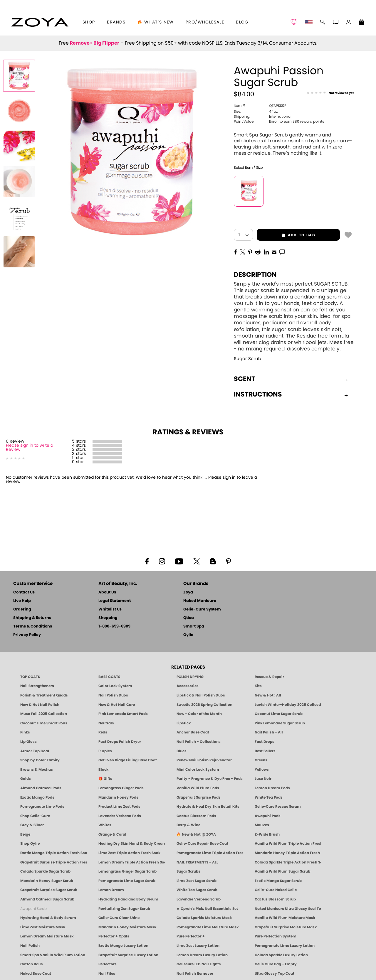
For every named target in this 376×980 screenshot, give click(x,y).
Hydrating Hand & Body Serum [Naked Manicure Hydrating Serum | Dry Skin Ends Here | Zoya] (48, 918)
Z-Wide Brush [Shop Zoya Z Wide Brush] (267, 834)
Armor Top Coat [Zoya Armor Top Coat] (35, 751)
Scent (291, 379)
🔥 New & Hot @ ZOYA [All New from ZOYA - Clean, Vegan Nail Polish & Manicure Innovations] (196, 834)
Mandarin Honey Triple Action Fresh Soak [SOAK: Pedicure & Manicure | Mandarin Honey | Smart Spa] (288, 853)
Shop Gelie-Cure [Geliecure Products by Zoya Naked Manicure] (35, 816)
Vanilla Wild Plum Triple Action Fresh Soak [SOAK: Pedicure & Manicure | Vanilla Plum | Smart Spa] (288, 844)
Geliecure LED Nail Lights (199, 964)
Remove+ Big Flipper (95, 43)
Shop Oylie (30, 844)
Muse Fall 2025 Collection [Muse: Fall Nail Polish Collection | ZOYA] (44, 714)
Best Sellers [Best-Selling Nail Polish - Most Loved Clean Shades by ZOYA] (265, 751)
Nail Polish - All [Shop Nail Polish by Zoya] (269, 732)
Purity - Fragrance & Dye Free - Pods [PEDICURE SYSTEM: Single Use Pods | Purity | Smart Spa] (210, 779)
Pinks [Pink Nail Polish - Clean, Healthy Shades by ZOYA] (25, 732)
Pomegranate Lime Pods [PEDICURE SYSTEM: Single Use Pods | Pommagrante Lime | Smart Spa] (42, 807)
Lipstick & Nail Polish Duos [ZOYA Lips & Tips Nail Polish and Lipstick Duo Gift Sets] (201, 695)
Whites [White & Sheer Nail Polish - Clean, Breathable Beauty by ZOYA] (105, 825)
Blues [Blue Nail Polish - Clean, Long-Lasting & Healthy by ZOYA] (182, 751)
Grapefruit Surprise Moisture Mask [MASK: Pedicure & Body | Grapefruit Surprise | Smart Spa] (286, 927)
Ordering (22, 609)
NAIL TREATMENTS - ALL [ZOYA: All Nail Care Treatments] (197, 862)
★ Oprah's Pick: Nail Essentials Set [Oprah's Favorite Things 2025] (207, 909)
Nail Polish (30, 946)
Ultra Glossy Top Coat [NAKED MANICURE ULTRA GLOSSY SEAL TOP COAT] (275, 974)
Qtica (189, 618)
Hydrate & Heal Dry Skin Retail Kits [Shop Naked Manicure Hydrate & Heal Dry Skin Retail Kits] (208, 807)
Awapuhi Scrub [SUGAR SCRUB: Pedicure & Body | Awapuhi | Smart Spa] (33, 909)
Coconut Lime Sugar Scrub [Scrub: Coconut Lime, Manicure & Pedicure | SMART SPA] (279, 714)
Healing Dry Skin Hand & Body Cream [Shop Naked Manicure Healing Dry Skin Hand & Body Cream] (132, 844)
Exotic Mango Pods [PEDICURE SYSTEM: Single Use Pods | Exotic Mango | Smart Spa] (37, 797)
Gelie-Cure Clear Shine (119, 918)
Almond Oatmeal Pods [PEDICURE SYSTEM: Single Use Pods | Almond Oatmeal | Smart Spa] (41, 788)
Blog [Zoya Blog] (242, 22)
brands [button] (116, 22)
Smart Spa (194, 626)
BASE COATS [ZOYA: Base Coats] (109, 677)
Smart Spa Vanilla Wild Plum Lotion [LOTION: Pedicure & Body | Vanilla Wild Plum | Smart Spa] (53, 955)
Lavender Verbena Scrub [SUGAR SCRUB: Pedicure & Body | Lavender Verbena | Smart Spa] (199, 899)
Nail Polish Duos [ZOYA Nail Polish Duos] (113, 695)
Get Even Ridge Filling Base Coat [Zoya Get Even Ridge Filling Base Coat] (128, 760)
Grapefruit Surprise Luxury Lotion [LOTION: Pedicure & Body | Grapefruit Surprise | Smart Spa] (128, 955)
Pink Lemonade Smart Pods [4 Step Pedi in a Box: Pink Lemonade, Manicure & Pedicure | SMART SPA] (123, 714)
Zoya (188, 592)
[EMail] (274, 252)
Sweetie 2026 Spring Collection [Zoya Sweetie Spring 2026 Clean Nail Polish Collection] (204, 705)
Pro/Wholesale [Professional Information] (205, 22)
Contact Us (24, 592)
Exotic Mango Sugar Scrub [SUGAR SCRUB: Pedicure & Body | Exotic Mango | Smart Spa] (278, 881)
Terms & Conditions (33, 626)
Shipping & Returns (32, 618)
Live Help (22, 601)
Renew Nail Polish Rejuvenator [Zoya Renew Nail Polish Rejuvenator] (204, 760)
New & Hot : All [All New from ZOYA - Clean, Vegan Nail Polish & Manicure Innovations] (268, 695)
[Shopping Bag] (362, 23)
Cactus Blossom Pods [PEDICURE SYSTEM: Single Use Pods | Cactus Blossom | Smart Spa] (196, 816)
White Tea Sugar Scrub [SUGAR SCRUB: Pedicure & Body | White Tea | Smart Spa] (197, 890)
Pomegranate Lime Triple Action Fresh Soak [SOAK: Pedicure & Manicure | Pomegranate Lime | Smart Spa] (210, 853)
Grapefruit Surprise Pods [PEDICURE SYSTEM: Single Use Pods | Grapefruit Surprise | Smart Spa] (199, 797)
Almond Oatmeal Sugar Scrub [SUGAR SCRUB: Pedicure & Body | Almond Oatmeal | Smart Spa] (47, 899)
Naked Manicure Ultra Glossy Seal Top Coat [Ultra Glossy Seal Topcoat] (288, 909)
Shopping (108, 618)
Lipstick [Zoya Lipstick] (184, 723)
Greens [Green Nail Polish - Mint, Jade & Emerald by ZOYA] (261, 760)
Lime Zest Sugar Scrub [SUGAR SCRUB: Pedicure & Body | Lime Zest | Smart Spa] (197, 881)
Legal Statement (115, 601)
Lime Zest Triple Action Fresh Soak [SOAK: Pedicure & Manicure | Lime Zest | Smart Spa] (129, 853)
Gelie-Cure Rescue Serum (278, 807)
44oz (256, 112)
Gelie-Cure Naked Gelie (276, 890)
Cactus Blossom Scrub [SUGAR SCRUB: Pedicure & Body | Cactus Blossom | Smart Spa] (275, 899)
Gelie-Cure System (202, 609)
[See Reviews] (330, 93)
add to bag (286, 235)
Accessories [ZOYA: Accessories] (188, 686)
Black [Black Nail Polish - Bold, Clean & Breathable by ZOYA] (103, 770)
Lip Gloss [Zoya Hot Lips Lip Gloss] (28, 742)
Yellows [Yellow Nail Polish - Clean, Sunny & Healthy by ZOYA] (262, 770)
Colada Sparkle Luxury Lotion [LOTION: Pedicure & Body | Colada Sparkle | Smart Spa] (281, 955)
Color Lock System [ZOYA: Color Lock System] (115, 686)
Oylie (188, 635)
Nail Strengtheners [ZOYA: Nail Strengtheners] (37, 686)
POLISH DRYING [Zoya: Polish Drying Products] (190, 677)
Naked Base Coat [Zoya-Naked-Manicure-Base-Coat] (36, 974)
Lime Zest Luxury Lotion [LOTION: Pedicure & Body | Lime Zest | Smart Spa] (198, 946)
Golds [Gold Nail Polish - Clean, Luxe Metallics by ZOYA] (26, 779)
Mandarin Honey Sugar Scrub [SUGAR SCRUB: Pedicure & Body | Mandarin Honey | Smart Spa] (47, 881)
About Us (107, 592)
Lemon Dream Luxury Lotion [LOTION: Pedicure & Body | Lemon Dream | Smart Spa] (202, 955)
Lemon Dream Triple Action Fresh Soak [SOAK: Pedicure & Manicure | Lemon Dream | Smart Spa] (132, 862)
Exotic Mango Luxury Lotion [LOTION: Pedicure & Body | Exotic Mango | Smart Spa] (123, 946)
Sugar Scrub (247, 359)
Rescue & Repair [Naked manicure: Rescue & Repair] (269, 677)
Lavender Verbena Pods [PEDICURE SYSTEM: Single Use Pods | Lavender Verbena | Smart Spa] (120, 816)
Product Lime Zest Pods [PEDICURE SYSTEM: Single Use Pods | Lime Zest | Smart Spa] (119, 807)
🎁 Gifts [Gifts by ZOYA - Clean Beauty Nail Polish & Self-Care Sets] (105, 779)
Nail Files (107, 974)
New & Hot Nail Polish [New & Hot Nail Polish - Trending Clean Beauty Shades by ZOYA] (40, 705)
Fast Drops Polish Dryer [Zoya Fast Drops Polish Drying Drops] (120, 742)
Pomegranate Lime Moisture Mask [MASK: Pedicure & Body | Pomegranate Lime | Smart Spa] (208, 927)
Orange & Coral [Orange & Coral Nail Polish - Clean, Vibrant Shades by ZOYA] (112, 834)
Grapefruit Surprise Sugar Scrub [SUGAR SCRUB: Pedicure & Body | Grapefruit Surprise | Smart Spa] (49, 890)
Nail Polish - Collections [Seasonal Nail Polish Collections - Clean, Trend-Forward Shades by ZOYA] (199, 742)
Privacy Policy (27, 635)
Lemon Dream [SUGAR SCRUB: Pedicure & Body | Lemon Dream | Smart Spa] (111, 890)
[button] (40, 22)
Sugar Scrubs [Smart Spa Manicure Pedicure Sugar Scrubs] (188, 871)
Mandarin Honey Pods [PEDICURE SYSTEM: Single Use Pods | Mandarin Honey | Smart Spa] (118, 797)
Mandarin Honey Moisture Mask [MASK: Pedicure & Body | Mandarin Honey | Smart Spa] (127, 927)
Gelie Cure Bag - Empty (276, 964)
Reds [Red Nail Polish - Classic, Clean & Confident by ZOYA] (103, 732)
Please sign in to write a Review (30, 448)
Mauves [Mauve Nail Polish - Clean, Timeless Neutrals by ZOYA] (262, 825)
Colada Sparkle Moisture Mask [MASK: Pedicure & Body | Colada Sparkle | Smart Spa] (204, 918)
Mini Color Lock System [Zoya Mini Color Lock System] (198, 770)
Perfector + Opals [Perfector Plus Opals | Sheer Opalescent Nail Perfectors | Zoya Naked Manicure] (114, 936)
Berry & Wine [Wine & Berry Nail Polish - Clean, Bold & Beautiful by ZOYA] (188, 825)
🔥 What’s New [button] (156, 22)
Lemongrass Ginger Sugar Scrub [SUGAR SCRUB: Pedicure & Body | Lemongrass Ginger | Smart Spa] (127, 871)
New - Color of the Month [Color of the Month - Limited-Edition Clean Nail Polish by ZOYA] (199, 714)
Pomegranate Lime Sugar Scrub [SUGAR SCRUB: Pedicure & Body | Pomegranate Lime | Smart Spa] (127, 881)
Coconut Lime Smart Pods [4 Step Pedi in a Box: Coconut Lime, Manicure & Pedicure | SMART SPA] (44, 723)
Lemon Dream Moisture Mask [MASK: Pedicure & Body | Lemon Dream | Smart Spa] (47, 936)
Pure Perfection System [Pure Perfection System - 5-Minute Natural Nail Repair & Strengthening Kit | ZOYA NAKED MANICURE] (276, 936)
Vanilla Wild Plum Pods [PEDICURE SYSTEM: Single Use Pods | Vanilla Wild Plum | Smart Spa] (198, 788)
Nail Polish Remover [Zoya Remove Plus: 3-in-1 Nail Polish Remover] (195, 974)
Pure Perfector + (191, 936)
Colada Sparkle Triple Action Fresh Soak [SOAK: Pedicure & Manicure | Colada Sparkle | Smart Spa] (288, 862)
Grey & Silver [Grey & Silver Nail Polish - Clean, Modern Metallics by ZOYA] (32, 825)
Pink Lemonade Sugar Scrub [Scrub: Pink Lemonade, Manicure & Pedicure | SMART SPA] (280, 723)
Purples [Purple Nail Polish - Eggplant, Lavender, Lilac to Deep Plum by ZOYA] (105, 751)
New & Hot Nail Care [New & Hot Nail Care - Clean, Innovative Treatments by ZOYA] (117, 705)
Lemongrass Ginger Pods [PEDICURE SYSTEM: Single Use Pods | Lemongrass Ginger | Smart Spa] (121, 788)
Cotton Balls (32, 964)
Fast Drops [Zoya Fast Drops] (265, 742)
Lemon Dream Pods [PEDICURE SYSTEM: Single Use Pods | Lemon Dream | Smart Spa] (272, 788)
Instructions (291, 394)
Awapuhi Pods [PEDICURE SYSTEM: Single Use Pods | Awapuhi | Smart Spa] (268, 816)
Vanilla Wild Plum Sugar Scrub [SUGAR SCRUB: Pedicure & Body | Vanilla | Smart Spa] (282, 871)
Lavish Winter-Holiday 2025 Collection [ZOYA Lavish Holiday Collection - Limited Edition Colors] (288, 705)
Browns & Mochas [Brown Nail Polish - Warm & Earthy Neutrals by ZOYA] (37, 770)
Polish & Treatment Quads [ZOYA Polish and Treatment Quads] (44, 695)
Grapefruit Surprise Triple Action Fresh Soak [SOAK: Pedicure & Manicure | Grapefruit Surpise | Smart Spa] (53, 862)
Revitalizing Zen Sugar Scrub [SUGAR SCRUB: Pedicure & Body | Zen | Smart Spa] (124, 909)
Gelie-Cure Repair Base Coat (202, 844)
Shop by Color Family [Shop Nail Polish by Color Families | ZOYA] (40, 760)
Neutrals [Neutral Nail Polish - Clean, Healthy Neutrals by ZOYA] (106, 723)
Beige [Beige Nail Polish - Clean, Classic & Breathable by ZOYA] (25, 834)
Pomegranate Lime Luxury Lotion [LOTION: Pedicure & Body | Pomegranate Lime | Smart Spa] (285, 946)
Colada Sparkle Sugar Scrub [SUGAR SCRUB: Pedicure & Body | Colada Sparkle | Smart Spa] (45, 871)
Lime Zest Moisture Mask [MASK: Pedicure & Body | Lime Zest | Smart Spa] (43, 927)
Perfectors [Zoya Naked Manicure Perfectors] (108, 964)
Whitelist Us (110, 609)
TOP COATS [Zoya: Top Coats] (30, 677)
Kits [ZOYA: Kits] (258, 686)
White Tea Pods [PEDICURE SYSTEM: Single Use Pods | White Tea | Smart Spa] (269, 797)
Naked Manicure (200, 601)
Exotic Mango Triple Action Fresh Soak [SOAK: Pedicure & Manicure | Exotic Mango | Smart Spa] (53, 853)
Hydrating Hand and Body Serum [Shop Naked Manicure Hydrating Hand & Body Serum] (128, 899)
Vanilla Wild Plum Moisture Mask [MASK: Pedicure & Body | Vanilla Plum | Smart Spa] (285, 918)
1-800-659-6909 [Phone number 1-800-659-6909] (114, 626)
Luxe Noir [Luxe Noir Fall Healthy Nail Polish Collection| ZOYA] (263, 779)
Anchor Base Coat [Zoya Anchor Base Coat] (193, 732)
